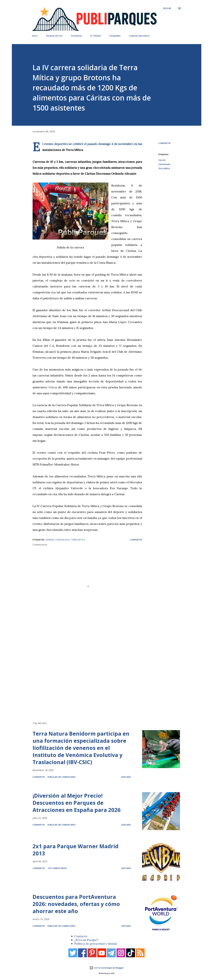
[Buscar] (167, 8)
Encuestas (76, 36)
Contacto (81, 936)
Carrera (162, 160)
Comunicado (164, 164)
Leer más (126, 777)
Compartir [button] (164, 143)
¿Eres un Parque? (86, 940)
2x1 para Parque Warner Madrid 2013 (75, 850)
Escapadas (115, 36)
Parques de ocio (54, 36)
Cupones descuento (139, 36)
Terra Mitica (164, 168)
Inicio (35, 36)
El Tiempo (96, 36)
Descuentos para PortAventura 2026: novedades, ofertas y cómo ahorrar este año (76, 904)
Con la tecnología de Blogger (107, 968)
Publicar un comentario (62, 777)
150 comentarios (57, 868)
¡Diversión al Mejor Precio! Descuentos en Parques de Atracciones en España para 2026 (77, 803)
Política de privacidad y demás (96, 944)
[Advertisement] (101, 677)
